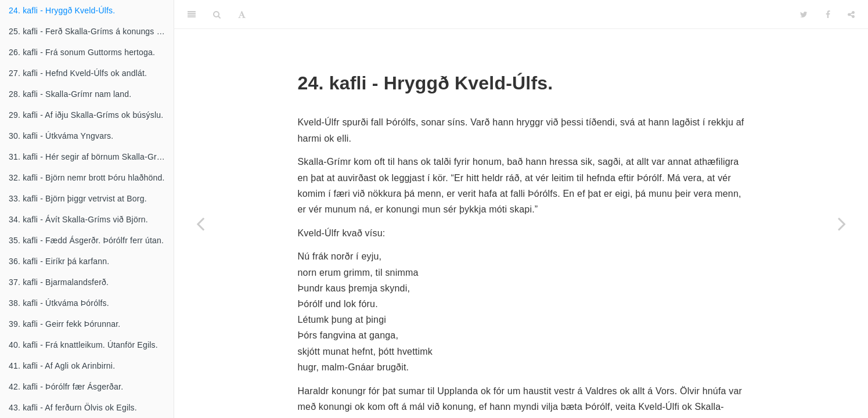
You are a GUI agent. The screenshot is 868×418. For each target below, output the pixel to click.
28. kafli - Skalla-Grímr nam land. (70, 94)
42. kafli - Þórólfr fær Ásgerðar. (66, 387)
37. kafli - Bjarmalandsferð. (59, 282)
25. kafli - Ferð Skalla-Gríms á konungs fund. (91, 31)
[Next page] (842, 224)
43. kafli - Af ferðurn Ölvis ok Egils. (73, 408)
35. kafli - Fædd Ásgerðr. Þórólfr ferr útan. (86, 240)
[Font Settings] (242, 15)
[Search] (217, 15)
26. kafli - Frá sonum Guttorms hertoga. (82, 52)
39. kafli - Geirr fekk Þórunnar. (64, 324)
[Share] (851, 15)
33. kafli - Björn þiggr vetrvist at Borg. (78, 199)
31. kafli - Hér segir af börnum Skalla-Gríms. (91, 157)
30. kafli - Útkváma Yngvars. (61, 136)
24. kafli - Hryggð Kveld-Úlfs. (62, 10)
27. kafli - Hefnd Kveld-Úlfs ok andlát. (78, 73)
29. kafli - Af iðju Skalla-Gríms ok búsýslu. (86, 115)
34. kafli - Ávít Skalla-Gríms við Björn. (78, 219)
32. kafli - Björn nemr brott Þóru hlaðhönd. (87, 178)
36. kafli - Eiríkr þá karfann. (59, 261)
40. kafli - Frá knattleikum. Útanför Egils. (83, 345)
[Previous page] (200, 224)
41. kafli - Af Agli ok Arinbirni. (62, 366)
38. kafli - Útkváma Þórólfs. (59, 303)
